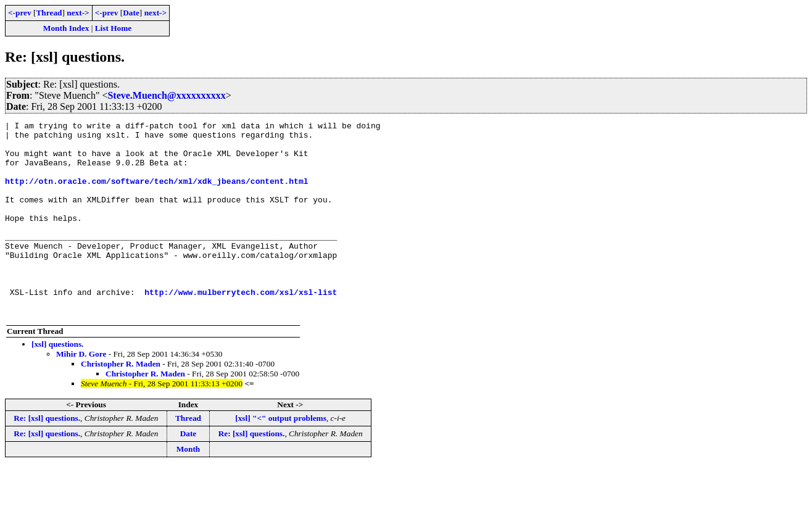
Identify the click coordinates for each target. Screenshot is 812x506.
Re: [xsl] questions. (47, 457)
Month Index (66, 28)
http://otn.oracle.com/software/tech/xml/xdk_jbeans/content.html (156, 194)
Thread (49, 13)
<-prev (20, 13)
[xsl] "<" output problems (281, 457)
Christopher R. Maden (121, 403)
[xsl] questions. (57, 383)
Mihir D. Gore (81, 393)
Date (131, 13)
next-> (78, 13)
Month (188, 488)
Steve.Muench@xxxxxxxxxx (166, 95)
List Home (114, 28)
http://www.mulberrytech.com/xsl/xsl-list (241, 327)
